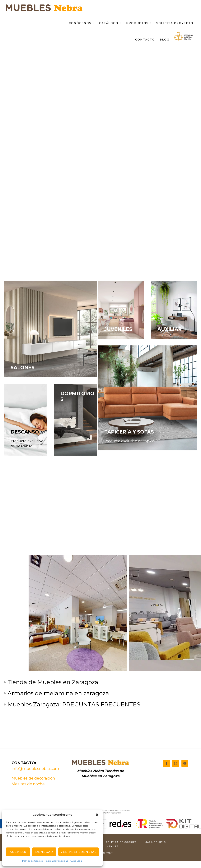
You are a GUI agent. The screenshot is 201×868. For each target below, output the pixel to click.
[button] (97, 815)
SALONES (23, 368)
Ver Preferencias (79, 852)
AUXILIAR (170, 329)
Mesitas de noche (28, 784)
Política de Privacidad (56, 861)
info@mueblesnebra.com (35, 769)
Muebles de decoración (33, 778)
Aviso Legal (76, 861)
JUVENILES (118, 329)
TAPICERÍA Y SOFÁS (129, 432)
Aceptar (18, 852)
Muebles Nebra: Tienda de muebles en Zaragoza (44, 11)
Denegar (44, 852)
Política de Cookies (32, 861)
